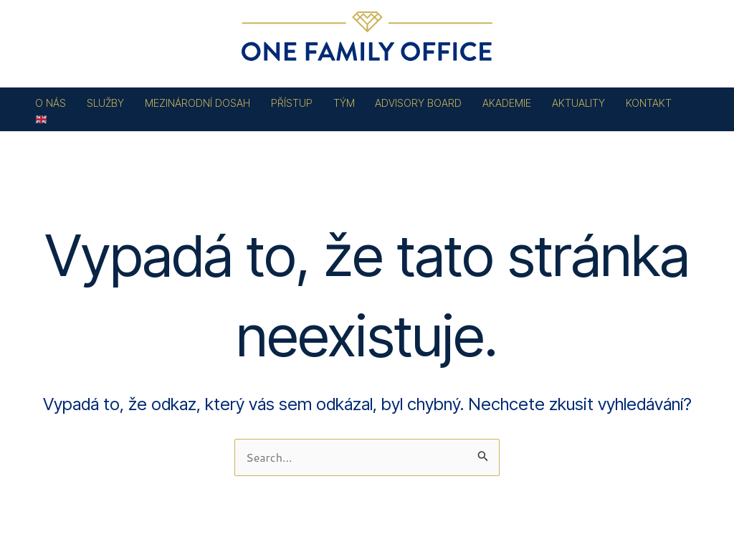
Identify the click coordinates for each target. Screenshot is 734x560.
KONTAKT (649, 103)
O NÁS (51, 103)
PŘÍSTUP (292, 103)
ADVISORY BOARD (418, 103)
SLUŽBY (105, 103)
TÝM (344, 103)
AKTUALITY (578, 103)
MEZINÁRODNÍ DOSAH (197, 103)
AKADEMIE (507, 103)
